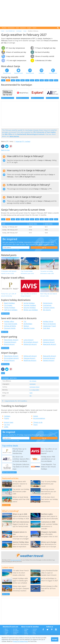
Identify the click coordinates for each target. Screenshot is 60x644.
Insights (29, 28)
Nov (51, 80)
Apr (18, 80)
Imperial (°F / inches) (23, 143)
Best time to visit (7, 73)
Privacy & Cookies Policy (20, 641)
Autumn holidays (30, 309)
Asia (7, 31)
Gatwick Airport (49, 341)
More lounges (5, 366)
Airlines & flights (10, 328)
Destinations (11, 28)
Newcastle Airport (50, 346)
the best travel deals (16, 562)
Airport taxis (9, 424)
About (6, 631)
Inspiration (23, 28)
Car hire (7, 426)
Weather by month (19, 73)
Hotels (36, 418)
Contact (6, 632)
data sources (14, 138)
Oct (47, 80)
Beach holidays (9, 305)
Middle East (12, 31)
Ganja (25, 31)
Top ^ (3, 375)
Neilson (26, 328)
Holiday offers (9, 323)
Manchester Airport (11, 341)
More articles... (6, 507)
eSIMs (6, 428)
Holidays (7, 418)
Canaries (35, 631)
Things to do (38, 424)
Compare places (49, 309)
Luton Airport (29, 341)
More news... (6, 596)
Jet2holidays (28, 325)
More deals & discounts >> (9, 474)
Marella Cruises (29, 330)
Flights (7, 420)
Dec (56, 80)
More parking (5, 350)
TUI (25, 323)
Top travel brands (11, 325)
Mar (13, 80)
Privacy (6, 634)
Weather (4, 28)
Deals (17, 28)
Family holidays (10, 309)
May (22, 80)
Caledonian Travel (49, 328)
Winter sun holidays (31, 311)
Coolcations (47, 307)
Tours (35, 426)
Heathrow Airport (30, 362)
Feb (8, 80)
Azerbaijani (33, 386)
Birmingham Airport (31, 344)
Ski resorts (47, 311)
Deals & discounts (53, 73)
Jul (32, 80)
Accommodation (39, 420)
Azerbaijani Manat (34, 388)
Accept (55, 639)
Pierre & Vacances (49, 325)
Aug (37, 80)
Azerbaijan (19, 31)
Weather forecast (30, 73)
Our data (15, 631)
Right (31, 394)
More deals (5, 333)
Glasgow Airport (49, 344)
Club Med (46, 330)
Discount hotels (10, 330)
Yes (30, 397)
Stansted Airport (10, 344)
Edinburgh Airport (30, 346)
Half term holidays (11, 311)
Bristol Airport (9, 346)
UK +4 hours (33, 383)
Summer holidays (30, 307)
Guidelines (16, 634)
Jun (27, 80)
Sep (42, 80)
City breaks (8, 307)
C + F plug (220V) (34, 391)
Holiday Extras (48, 323)
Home (3, 31)
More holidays (5, 315)
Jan (3, 80)
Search (34, 28)
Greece (34, 632)
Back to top (5, 152)
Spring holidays (29, 305)
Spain (34, 634)
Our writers (16, 632)
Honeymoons (48, 305)
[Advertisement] (31, 13)
